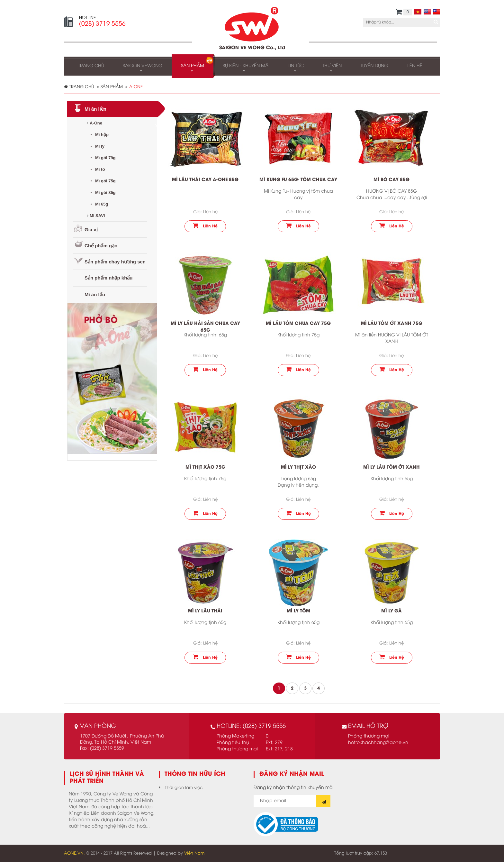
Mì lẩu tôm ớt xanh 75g (392, 324)
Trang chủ (79, 87)
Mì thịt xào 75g (205, 468)
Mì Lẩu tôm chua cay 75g (298, 324)
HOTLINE (87, 18)
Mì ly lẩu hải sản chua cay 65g (205, 327)
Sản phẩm (112, 87)
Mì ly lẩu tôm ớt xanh (392, 468)
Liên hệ (205, 225)
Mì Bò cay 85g (392, 180)
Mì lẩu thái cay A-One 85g (205, 180)
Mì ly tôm (298, 611)
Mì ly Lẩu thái (205, 611)
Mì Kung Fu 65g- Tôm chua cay (298, 180)
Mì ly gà (392, 611)
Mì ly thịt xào (298, 468)
